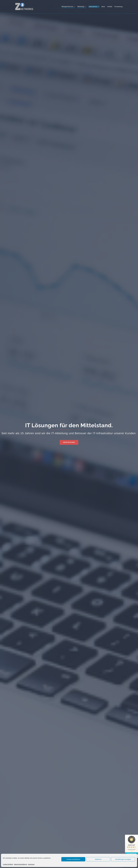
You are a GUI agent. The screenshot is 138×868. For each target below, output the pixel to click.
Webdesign (81, 7)
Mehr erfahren (69, 442)
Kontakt (110, 7)
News (103, 7)
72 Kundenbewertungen (131, 853)
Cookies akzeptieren (73, 859)
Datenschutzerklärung (20, 864)
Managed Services (67, 7)
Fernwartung (118, 7)
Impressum (31, 864)
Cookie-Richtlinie (8, 864)
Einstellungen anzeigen (123, 859)
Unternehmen (93, 7)
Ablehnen (98, 859)
